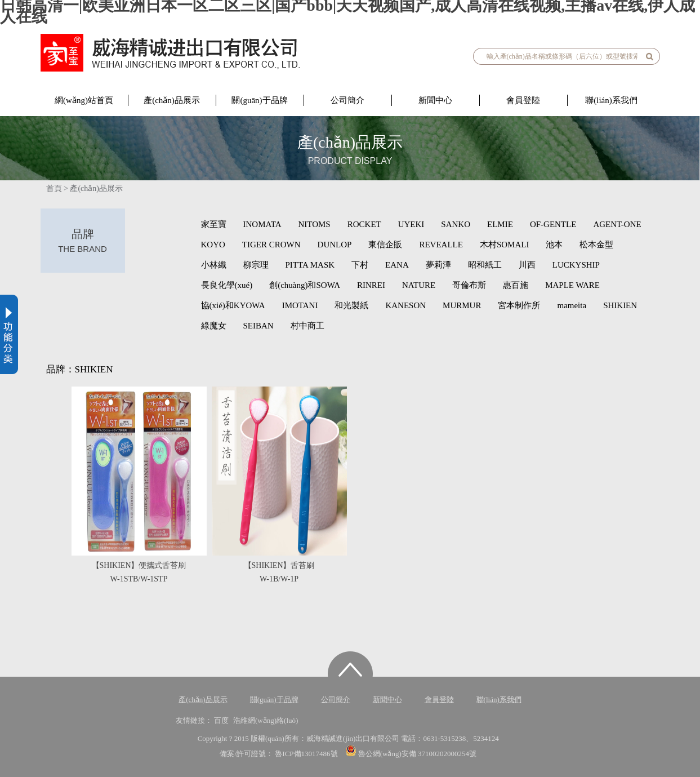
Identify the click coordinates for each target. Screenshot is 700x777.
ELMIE (500, 224)
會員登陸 (523, 100)
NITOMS (314, 224)
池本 (554, 245)
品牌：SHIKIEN (80, 369)
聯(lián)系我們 (611, 100)
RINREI (371, 285)
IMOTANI (300, 305)
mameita (572, 305)
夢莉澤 (438, 265)
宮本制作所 (519, 305)
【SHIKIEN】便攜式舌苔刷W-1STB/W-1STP (139, 572)
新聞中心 (435, 100)
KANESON (405, 305)
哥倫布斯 (469, 285)
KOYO (213, 245)
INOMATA (262, 224)
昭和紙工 (485, 265)
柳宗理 (256, 265)
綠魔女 (214, 326)
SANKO (456, 224)
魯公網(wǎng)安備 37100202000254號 (411, 754)
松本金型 (596, 245)
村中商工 (307, 326)
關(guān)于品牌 (259, 100)
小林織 (214, 265)
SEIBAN (258, 326)
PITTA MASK (310, 265)
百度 (221, 720)
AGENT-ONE (617, 224)
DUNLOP (335, 245)
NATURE (419, 285)
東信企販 (385, 245)
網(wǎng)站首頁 (84, 100)
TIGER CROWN (271, 245)
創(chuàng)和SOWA (305, 285)
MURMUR (462, 305)
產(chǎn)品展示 (172, 100)
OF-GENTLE (553, 224)
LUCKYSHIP (576, 265)
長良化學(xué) (227, 285)
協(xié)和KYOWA (233, 305)
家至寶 (214, 224)
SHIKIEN (620, 305)
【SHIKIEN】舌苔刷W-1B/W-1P (279, 572)
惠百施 (516, 285)
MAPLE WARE (572, 285)
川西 (527, 265)
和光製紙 (351, 305)
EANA (397, 265)
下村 (360, 265)
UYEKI (411, 224)
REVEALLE (441, 245)
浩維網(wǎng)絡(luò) (266, 720)
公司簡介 (347, 100)
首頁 (54, 188)
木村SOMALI (505, 245)
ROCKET (364, 224)
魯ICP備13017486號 (307, 754)
